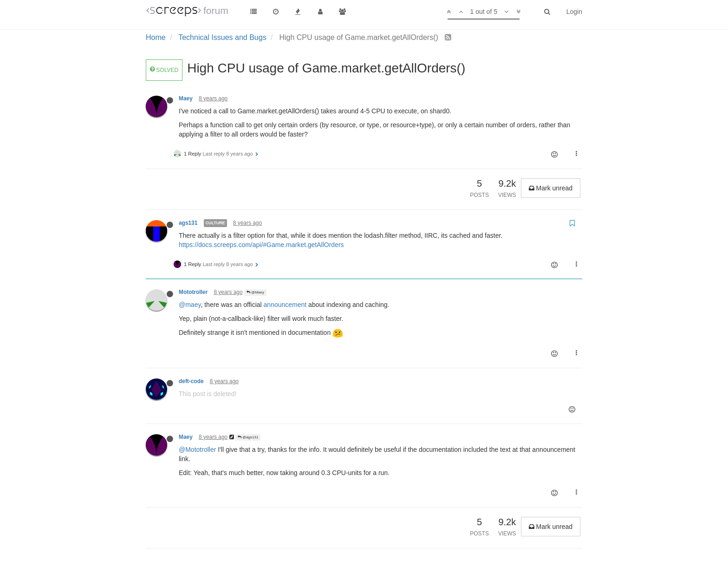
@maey (190, 305)
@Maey (255, 292)
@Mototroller (197, 450)
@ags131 (248, 437)
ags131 (188, 223)
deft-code (191, 381)
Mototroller (193, 292)
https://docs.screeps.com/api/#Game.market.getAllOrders (261, 245)
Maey (186, 98)
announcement (285, 305)
